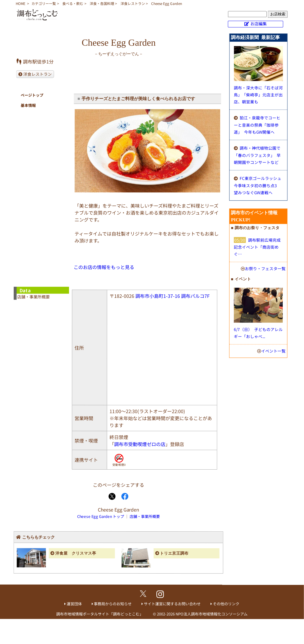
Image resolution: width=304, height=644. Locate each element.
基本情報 (28, 105)
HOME (21, 3)
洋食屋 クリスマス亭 (76, 553)
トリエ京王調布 (174, 553)
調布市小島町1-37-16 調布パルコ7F (173, 296)
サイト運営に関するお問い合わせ (172, 604)
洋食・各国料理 (102, 3)
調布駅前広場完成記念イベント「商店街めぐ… (257, 247)
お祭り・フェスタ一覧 (265, 268)
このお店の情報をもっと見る (104, 267)
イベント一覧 (273, 351)
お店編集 (259, 24)
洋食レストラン (133, 3)
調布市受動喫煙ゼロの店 (140, 444)
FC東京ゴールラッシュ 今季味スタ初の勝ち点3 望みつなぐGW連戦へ (258, 185)
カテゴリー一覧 (44, 3)
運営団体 (74, 604)
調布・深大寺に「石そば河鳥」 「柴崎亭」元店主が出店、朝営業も (258, 95)
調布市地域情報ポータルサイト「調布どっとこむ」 (100, 614)
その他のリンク (226, 604)
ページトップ (32, 95)
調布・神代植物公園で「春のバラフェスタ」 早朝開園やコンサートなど (257, 155)
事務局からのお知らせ (113, 604)
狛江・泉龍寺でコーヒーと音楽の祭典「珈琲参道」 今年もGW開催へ (257, 125)
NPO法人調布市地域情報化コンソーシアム (212, 614)
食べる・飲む (73, 3)
